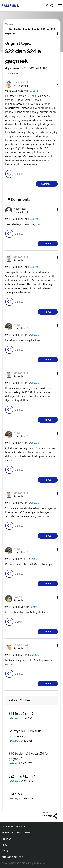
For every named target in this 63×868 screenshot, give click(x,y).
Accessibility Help (13, 827)
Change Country (12, 857)
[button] (52, 83)
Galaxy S (34, 91)
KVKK (5, 851)
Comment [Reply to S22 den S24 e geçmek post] (47, 184)
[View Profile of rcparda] (18, 597)
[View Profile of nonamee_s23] (21, 645)
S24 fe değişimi (20, 714)
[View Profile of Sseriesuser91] (21, 82)
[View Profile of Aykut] (17, 325)
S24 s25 (14, 794)
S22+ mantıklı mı (21, 776)
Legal (5, 845)
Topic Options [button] (52, 33)
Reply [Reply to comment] (48, 244)
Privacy (7, 839)
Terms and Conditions (16, 833)
